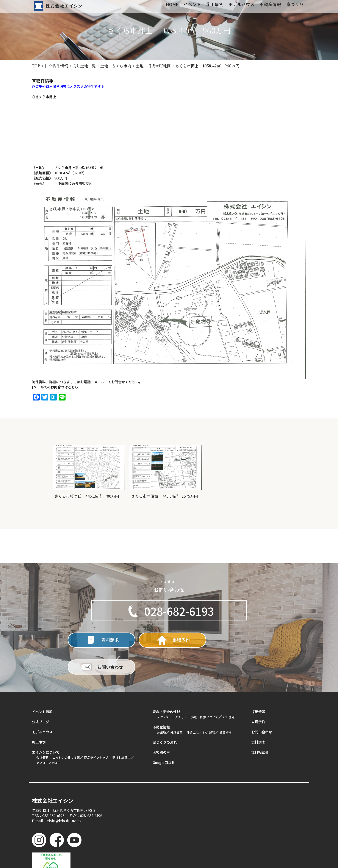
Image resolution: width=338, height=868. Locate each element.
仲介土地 (193, 705)
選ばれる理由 (122, 730)
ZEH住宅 (229, 690)
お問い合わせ (262, 705)
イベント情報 (42, 684)
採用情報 (258, 684)
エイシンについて (46, 725)
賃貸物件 (225, 705)
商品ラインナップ (96, 730)
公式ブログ (41, 695)
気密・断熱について (205, 690)
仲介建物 (209, 705)
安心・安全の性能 (166, 684)
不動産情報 (161, 700)
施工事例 (39, 715)
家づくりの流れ (165, 715)
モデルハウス (42, 705)
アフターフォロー (48, 736)
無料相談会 (260, 725)
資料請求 (258, 715)
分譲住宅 (176, 705)
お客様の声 (161, 725)
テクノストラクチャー (172, 690)
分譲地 (161, 705)
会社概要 (42, 730)
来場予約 (258, 695)
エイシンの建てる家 (66, 730)
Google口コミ (164, 735)
